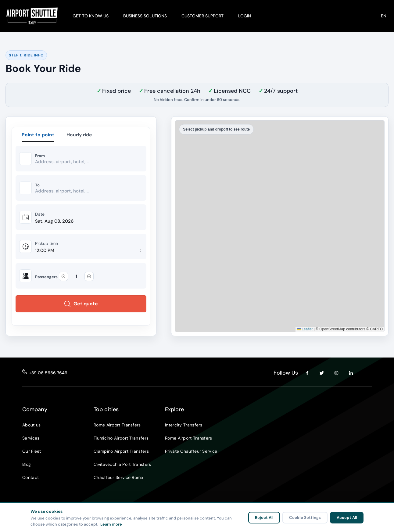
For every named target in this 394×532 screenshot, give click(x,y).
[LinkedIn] (351, 373)
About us (31, 426)
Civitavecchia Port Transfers (122, 465)
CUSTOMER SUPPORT (202, 16)
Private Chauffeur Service (191, 452)
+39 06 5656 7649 (48, 373)
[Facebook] (307, 373)
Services (31, 439)
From (40, 156)
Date (40, 215)
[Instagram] (336, 373)
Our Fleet (32, 452)
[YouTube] (366, 373)
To (37, 185)
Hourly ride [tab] (80, 135)
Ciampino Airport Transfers (121, 452)
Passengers (46, 278)
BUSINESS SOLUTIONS (145, 16)
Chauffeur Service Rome (118, 478)
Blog (27, 465)
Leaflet (305, 330)
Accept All (347, 518)
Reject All (264, 518)
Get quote (81, 304)
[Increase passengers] (89, 277)
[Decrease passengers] (63, 277)
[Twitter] (322, 373)
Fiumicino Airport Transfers (121, 439)
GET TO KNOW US (91, 16)
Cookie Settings (305, 518)
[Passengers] (76, 277)
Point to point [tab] (38, 135)
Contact (30, 478)
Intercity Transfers (184, 426)
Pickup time (47, 244)
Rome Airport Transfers (117, 426)
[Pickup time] (89, 251)
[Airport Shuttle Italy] (32, 16)
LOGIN (245, 16)
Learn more (111, 524)
